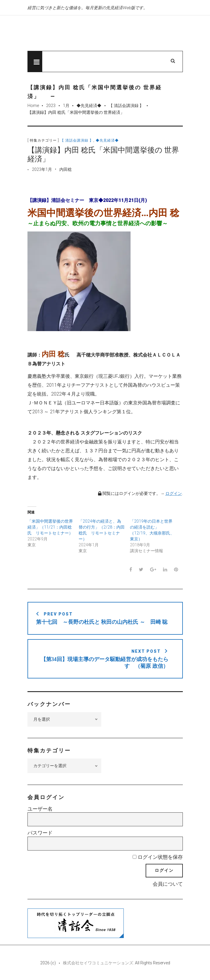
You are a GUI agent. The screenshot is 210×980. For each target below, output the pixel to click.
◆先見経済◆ (89, 106)
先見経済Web (88, 33)
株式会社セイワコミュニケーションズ (98, 963)
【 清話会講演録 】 (126, 106)
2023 (51, 106)
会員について (168, 884)
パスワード (40, 833)
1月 (66, 106)
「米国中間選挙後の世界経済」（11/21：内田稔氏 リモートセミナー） (50, 527)
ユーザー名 (40, 809)
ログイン (174, 493)
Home (33, 106)
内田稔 (66, 169)
